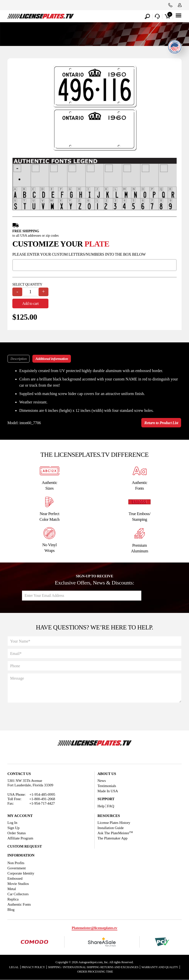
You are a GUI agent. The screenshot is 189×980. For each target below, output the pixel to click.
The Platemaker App (113, 838)
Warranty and (160, 967)
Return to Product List (161, 423)
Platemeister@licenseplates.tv (94, 928)
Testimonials (107, 786)
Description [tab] (19, 359)
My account (20, 816)
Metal (12, 889)
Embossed (15, 878)
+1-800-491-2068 (42, 799)
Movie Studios (18, 884)
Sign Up (13, 828)
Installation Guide (111, 828)
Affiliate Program (20, 838)
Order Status (17, 833)
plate (97, 244)
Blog (11, 910)
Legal (14, 967)
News (102, 781)
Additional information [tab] (52, 359)
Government (17, 868)
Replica (13, 899)
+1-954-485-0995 (42, 794)
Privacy (33, 967)
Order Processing (95, 972)
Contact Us (19, 774)
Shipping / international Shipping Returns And (93, 967)
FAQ (111, 806)
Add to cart (30, 303)
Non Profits (16, 863)
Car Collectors (18, 894)
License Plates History (114, 823)
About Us (107, 774)
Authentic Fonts (19, 904)
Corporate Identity (21, 873)
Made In (108, 791)
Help (101, 806)
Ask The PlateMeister (115, 833)
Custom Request (25, 846)
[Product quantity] (30, 292)
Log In (12, 823)
